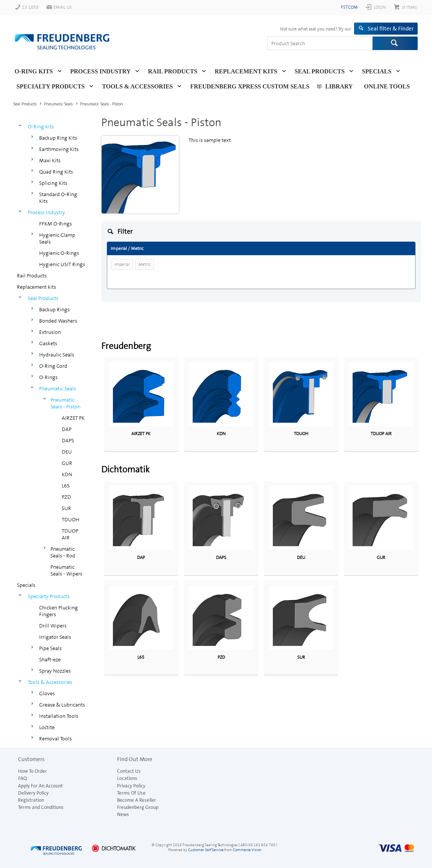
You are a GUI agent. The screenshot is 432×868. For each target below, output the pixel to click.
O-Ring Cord (53, 366)
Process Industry (101, 71)
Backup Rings (54, 309)
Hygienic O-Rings (59, 253)
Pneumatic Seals (58, 388)
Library (339, 86)
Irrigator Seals (55, 637)
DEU (67, 452)
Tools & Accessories (137, 86)
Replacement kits (246, 71)
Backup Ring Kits (58, 138)
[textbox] (320, 43)
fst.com (349, 7)
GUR (67, 463)
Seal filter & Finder (391, 29)
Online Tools (387, 86)
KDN (67, 474)
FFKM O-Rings (56, 224)
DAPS (68, 440)
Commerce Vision (247, 850)
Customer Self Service (206, 850)
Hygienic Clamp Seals (57, 238)
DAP (67, 429)
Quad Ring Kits (56, 172)
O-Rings (48, 377)
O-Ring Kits (34, 71)
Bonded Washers (58, 321)
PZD (66, 497)
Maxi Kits (50, 160)
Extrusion (50, 332)
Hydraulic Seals (57, 355)
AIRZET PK (73, 418)
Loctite (47, 727)
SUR (66, 508)
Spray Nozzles (55, 671)
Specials (377, 71)
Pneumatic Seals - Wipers (66, 570)
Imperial (122, 264)
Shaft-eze (50, 659)
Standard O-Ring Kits (58, 198)
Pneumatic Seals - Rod (63, 552)
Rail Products (173, 71)
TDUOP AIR (70, 534)
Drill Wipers (53, 626)
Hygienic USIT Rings (62, 264)
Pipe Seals (50, 648)
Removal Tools (56, 739)
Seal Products (320, 71)
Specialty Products (51, 86)
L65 (66, 486)
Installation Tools (59, 716)
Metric (145, 264)
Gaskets (48, 343)
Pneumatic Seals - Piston (65, 403)
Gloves (47, 693)
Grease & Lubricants (62, 705)
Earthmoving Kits (59, 149)
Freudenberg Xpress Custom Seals (250, 86)
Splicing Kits (53, 183)
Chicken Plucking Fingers (59, 611)
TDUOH (71, 519)
